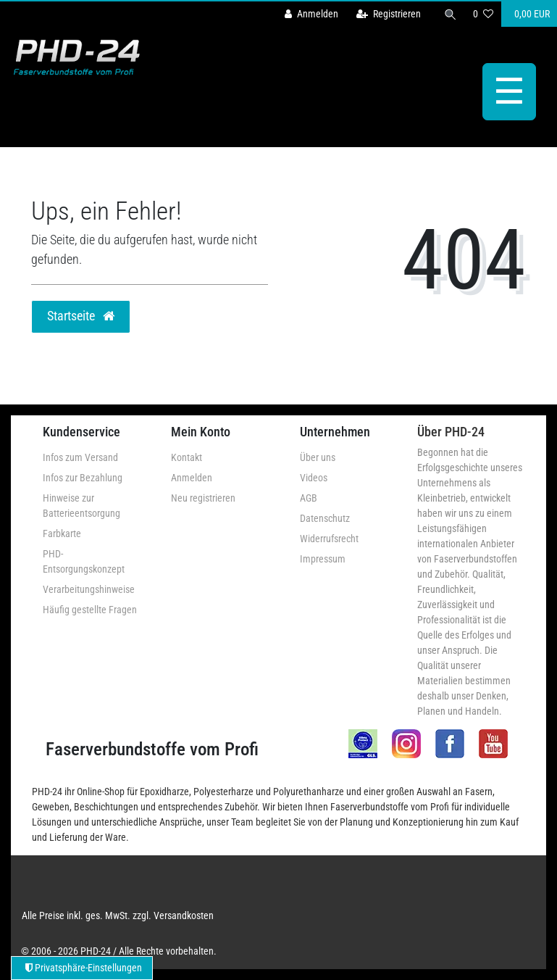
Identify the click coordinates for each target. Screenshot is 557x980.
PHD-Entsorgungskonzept (84, 561)
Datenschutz (325, 518)
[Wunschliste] (483, 14)
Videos (314, 478)
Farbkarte (62, 533)
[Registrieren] (389, 14)
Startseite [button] (81, 316)
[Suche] (451, 14)
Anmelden (192, 478)
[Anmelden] (311, 14)
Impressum (323, 559)
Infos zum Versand (80, 457)
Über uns (318, 457)
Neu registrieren (203, 498)
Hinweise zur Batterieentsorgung (81, 506)
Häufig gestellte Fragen (90, 610)
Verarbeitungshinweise (89, 589)
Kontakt (187, 457)
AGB (309, 498)
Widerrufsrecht (329, 539)
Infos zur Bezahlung (83, 478)
